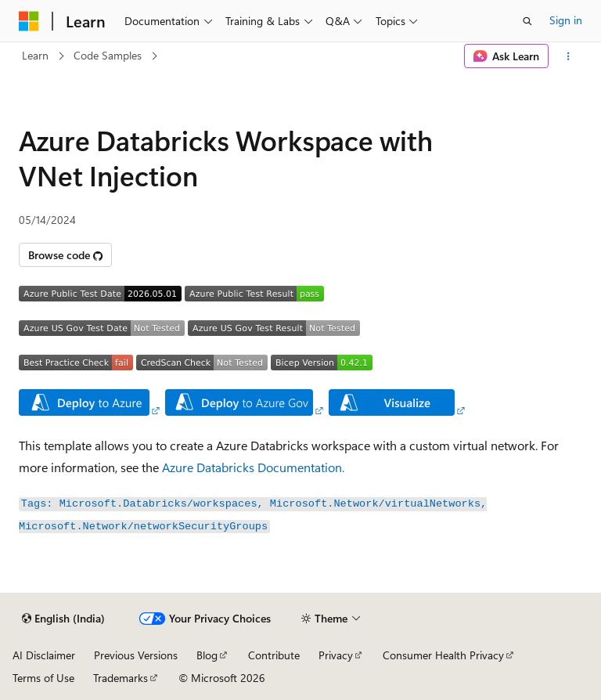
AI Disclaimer (44, 655)
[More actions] (569, 56)
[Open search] (527, 21)
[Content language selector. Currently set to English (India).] (63, 619)
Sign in (566, 20)
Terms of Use (43, 678)
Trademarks (121, 678)
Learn (35, 55)
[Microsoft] (29, 21)
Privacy (336, 655)
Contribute (274, 655)
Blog (207, 655)
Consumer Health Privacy (443, 655)
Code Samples (108, 55)
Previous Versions (136, 655)
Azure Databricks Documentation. (253, 467)
